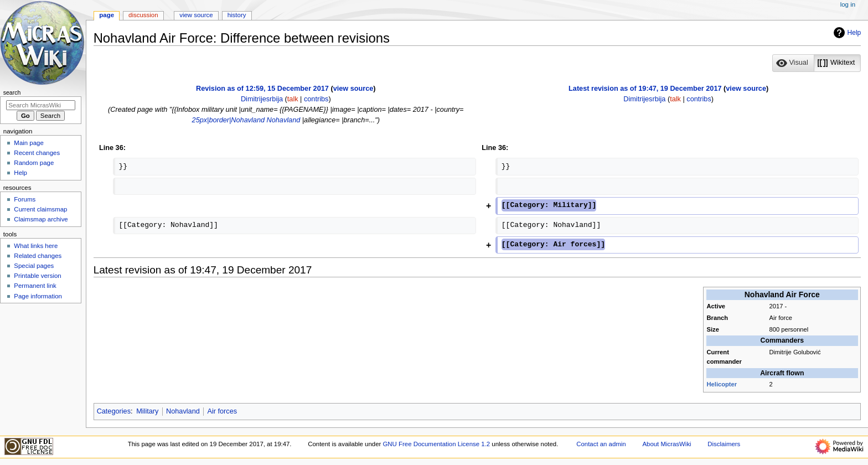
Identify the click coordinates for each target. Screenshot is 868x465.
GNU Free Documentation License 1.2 (436, 444)
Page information (38, 296)
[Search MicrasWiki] (41, 105)
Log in (848, 4)
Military (147, 411)
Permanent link (35, 286)
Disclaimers (724, 444)
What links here (36, 246)
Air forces (222, 411)
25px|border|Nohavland (228, 120)
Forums (25, 199)
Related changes (38, 256)
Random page (34, 163)
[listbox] (817, 63)
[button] (793, 63)
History (237, 15)
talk (293, 99)
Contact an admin (601, 444)
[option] (793, 63)
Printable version (37, 276)
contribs (316, 99)
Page (107, 15)
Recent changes (37, 153)
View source (196, 15)
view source (353, 89)
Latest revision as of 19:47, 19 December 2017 (645, 89)
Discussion (143, 15)
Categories (114, 411)
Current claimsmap (40, 209)
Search (12, 92)
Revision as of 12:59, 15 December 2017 (262, 89)
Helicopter (722, 384)
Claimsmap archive (41, 219)
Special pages (34, 266)
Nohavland (284, 120)
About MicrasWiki (666, 444)
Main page (29, 143)
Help (846, 33)
